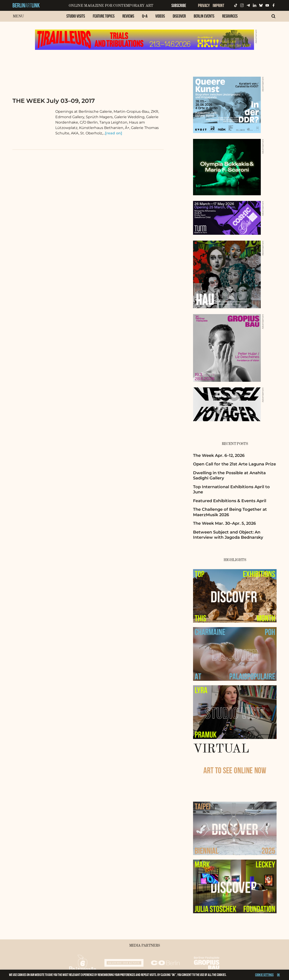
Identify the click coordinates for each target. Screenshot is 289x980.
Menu (18, 16)
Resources (230, 16)
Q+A (145, 16)
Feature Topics (104, 16)
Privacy (204, 5)
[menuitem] (76, 18)
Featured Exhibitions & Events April (230, 501)
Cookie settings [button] (264, 975)
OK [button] (279, 975)
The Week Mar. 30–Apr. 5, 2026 (224, 523)
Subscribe (179, 5)
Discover (179, 16)
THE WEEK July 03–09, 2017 (54, 101)
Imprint (218, 5)
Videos (160, 16)
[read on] (114, 133)
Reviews (128, 16)
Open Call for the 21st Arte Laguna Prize (234, 464)
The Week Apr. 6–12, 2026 (219, 455)
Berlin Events (204, 16)
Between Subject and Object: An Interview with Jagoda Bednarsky (228, 535)
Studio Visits (76, 16)
